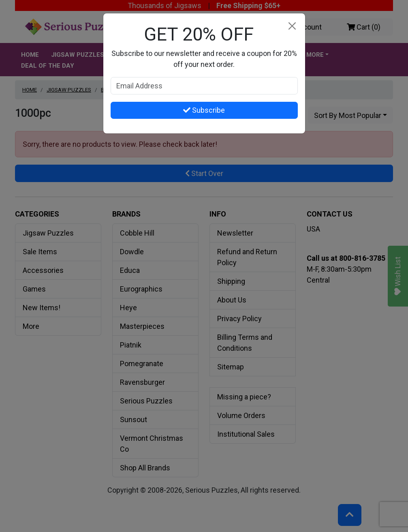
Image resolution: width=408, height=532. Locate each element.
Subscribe (204, 110)
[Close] (292, 26)
